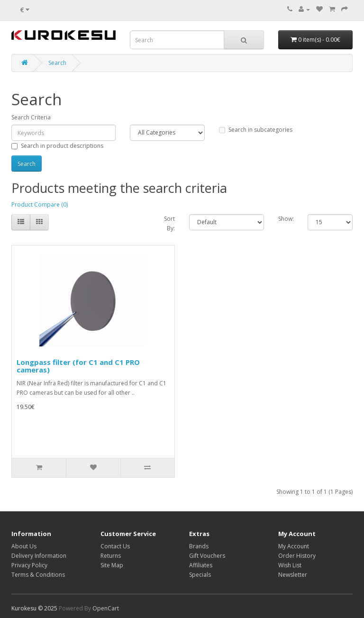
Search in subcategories (256, 130)
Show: (286, 219)
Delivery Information (39, 556)
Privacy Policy (29, 565)
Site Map (112, 565)
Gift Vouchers (207, 556)
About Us (24, 546)
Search (57, 63)
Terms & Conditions (38, 575)
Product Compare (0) (40, 204)
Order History (297, 556)
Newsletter (293, 575)
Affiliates (201, 565)
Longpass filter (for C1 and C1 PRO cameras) (78, 366)
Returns (111, 556)
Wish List (290, 565)
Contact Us (115, 546)
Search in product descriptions (57, 146)
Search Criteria (31, 117)
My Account (294, 546)
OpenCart (106, 608)
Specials (200, 575)
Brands (199, 546)
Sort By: (169, 223)
